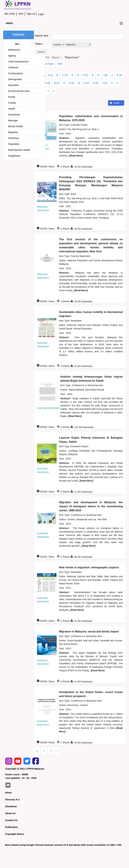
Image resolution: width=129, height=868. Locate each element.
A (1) (50, 75)
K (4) (119, 75)
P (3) (72, 83)
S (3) (96, 83)
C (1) (65, 75)
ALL (17, 44)
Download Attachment (48, 408)
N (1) (57, 83)
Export (115, 103)
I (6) (105, 75)
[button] (41, 52)
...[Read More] (75, 156)
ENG (13, 14)
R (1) (87, 83)
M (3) (47, 83)
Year (60, 64)
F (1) (85, 75)
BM (6, 14)
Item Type (48, 64)
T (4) (105, 83)
